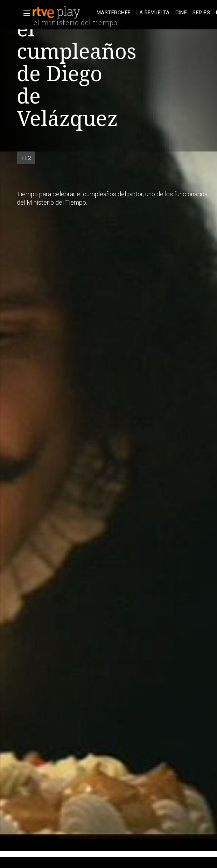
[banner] (63, 13)
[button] (24, 13)
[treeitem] (114, 13)
